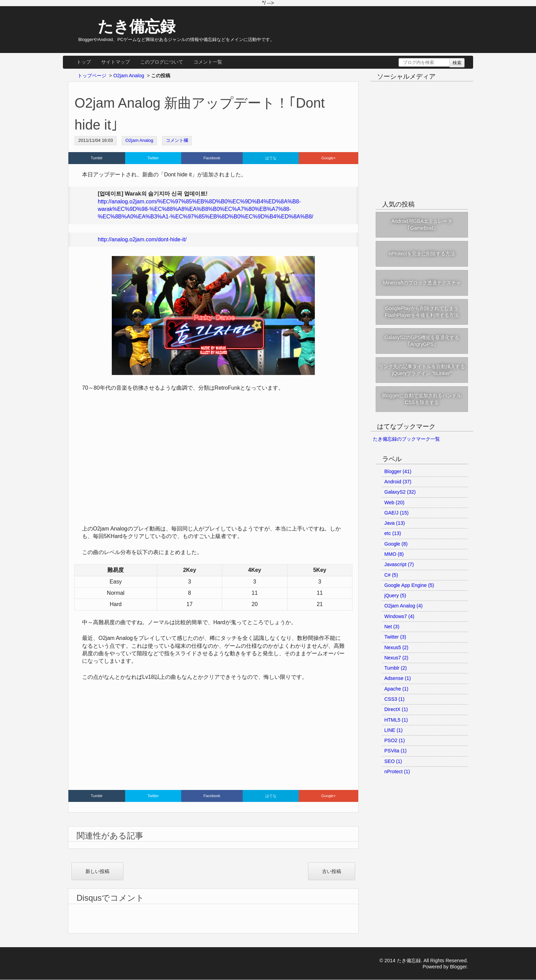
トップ (84, 62)
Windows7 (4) (399, 616)
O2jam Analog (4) (403, 606)
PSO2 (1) (394, 740)
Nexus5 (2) (396, 647)
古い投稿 (332, 871)
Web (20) (394, 502)
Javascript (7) (399, 564)
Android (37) (398, 482)
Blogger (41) (398, 471)
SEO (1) (393, 761)
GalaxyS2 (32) (400, 492)
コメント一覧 (208, 62)
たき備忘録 (130, 26)
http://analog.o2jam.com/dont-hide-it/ (142, 239)
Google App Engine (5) (409, 585)
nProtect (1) (397, 771)
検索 (457, 63)
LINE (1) (393, 730)
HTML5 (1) (396, 720)
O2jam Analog (139, 140)
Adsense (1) (398, 678)
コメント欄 (177, 140)
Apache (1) (396, 689)
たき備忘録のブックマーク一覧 (406, 439)
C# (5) (391, 575)
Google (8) (396, 544)
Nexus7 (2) (396, 658)
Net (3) (392, 627)
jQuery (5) (395, 595)
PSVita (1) (395, 751)
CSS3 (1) (394, 699)
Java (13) (394, 523)
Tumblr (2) (396, 668)
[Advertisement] (213, 737)
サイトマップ (116, 62)
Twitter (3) (395, 637)
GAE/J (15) (396, 513)
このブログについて (162, 62)
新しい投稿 (97, 871)
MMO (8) (394, 554)
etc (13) (393, 533)
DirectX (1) (396, 709)
